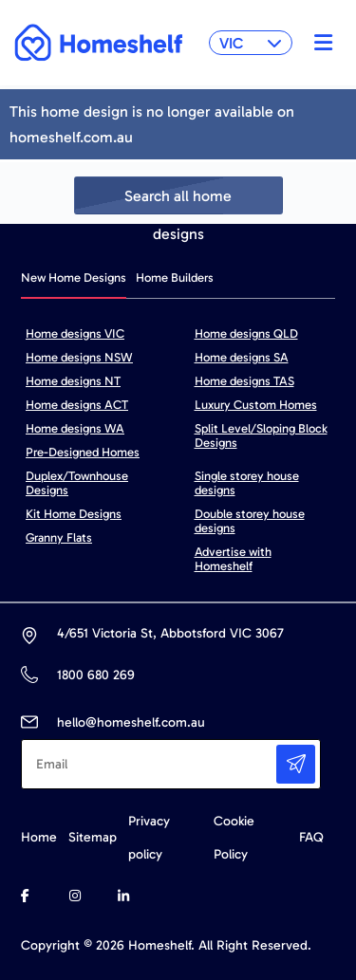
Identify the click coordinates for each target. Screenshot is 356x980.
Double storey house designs (250, 521)
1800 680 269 (95, 675)
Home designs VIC (75, 333)
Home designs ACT (77, 405)
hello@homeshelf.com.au (131, 722)
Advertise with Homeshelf (233, 559)
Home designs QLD (246, 333)
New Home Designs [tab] (74, 277)
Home (39, 837)
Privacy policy (149, 838)
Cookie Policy (234, 838)
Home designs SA (242, 357)
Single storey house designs (247, 483)
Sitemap (93, 837)
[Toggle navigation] (319, 43)
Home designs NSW (79, 357)
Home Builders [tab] (175, 277)
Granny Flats (59, 537)
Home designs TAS (244, 381)
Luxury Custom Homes (256, 405)
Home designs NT (73, 381)
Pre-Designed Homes (83, 452)
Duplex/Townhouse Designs (77, 483)
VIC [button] (251, 43)
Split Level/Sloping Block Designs (261, 435)
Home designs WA (75, 428)
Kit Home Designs (74, 514)
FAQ (311, 837)
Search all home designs (178, 201)
